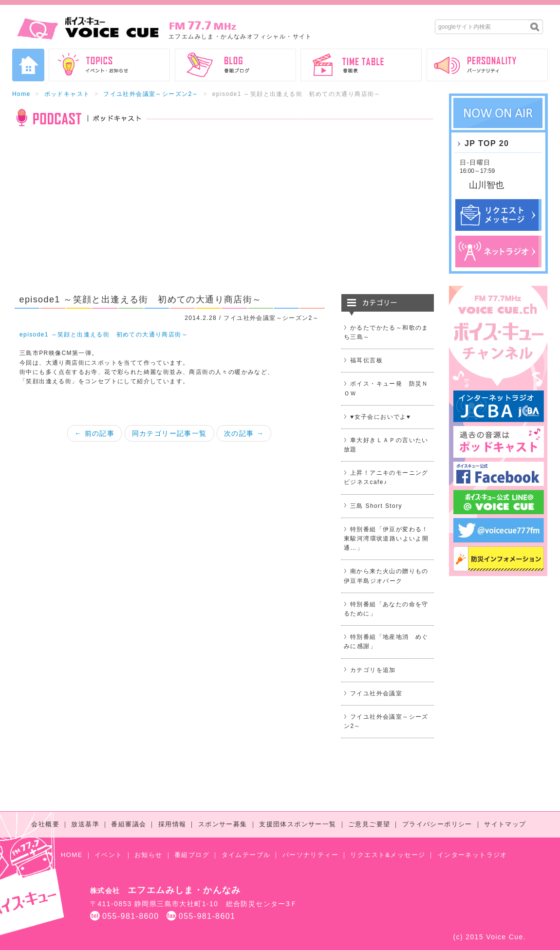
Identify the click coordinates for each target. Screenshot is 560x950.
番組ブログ (192, 855)
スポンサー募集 (223, 824)
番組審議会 (129, 824)
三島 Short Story (376, 506)
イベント (109, 855)
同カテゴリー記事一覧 (169, 433)
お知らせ (149, 855)
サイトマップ (505, 824)
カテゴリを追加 (373, 670)
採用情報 (172, 824)
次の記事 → (244, 433)
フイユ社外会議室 (376, 693)
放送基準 (85, 824)
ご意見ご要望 (369, 824)
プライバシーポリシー (437, 824)
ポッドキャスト (67, 94)
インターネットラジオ (472, 855)
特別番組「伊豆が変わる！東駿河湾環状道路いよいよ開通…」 (386, 539)
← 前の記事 (94, 433)
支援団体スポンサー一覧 (298, 824)
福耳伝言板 (366, 360)
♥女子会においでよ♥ (380, 417)
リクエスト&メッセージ (388, 855)
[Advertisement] (223, 216)
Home (21, 94)
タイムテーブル (246, 855)
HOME (72, 855)
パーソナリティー (310, 855)
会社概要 (45, 824)
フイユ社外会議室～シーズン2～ (151, 94)
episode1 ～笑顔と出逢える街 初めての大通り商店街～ (104, 335)
